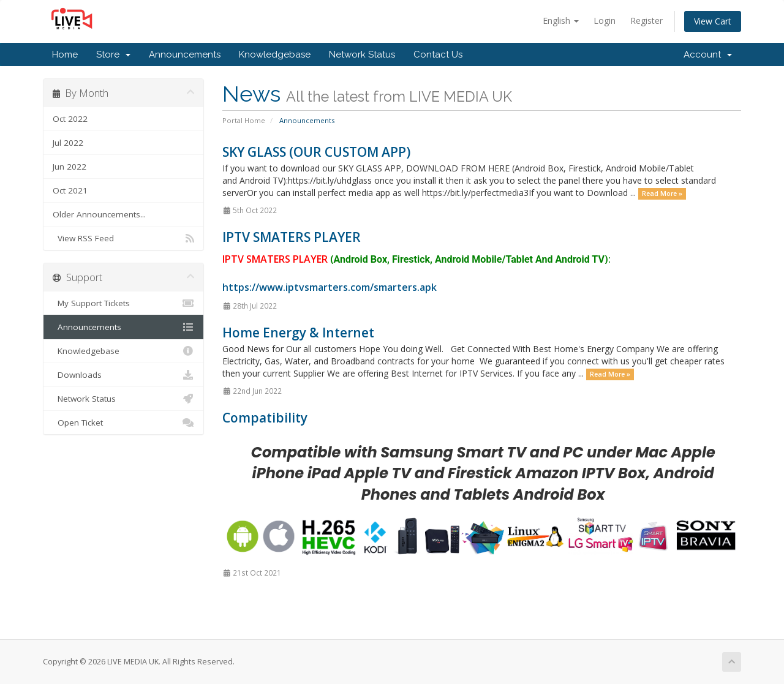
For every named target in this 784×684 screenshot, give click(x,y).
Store (113, 54)
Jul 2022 (68, 143)
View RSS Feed (123, 238)
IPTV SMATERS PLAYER (292, 237)
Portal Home (244, 120)
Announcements (185, 54)
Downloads (123, 375)
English (561, 21)
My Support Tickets (123, 303)
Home (65, 54)
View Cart (713, 21)
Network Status (362, 54)
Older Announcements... (99, 214)
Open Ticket (123, 423)
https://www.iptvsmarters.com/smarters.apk (330, 287)
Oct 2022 (70, 119)
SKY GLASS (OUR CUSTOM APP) (316, 152)
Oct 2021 (70, 190)
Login (605, 21)
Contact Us (438, 54)
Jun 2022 (70, 167)
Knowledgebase (275, 54)
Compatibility (265, 418)
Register (646, 21)
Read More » (662, 194)
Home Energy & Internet (298, 333)
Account (708, 54)
